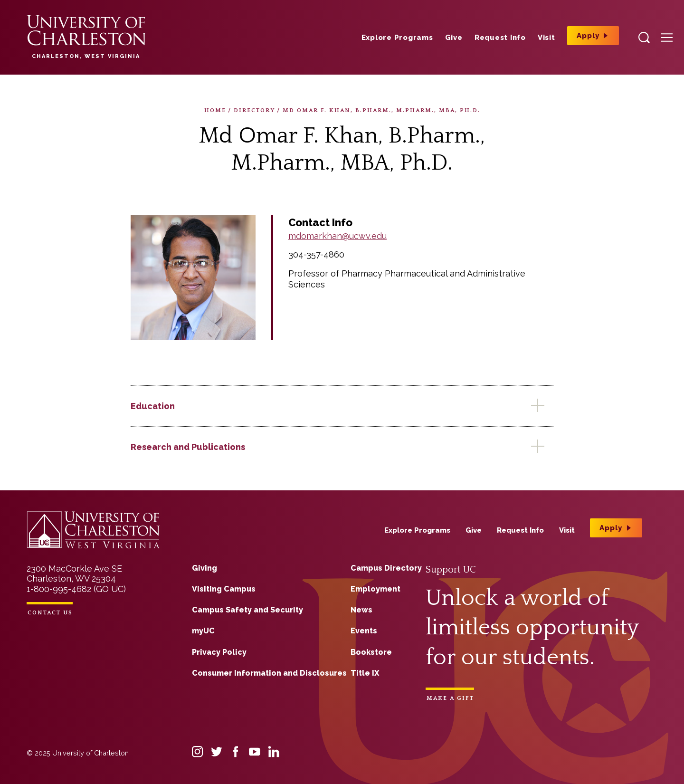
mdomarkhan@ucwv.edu (337, 236)
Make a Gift (450, 698)
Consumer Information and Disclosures (269, 673)
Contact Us (50, 613)
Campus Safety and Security (247, 610)
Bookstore (371, 652)
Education (153, 406)
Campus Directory (386, 568)
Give (454, 38)
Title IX (365, 673)
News (361, 610)
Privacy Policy (219, 652)
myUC (203, 631)
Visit (546, 38)
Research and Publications (188, 447)
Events (364, 631)
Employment (375, 589)
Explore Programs (397, 38)
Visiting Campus (224, 589)
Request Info (500, 38)
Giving (204, 568)
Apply (588, 36)
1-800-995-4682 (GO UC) (76, 589)
